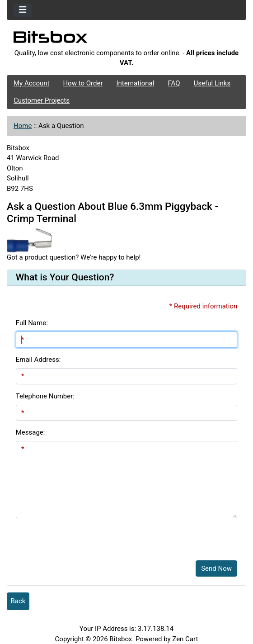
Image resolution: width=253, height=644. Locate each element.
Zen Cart (185, 639)
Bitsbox (121, 639)
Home (23, 126)
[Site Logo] (126, 39)
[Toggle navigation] (23, 10)
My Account (31, 83)
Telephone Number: (45, 396)
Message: (30, 432)
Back (18, 601)
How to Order (83, 83)
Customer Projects (42, 100)
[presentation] (84, 536)
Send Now (216, 568)
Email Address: (38, 360)
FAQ (174, 83)
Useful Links (212, 83)
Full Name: (32, 323)
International (135, 83)
